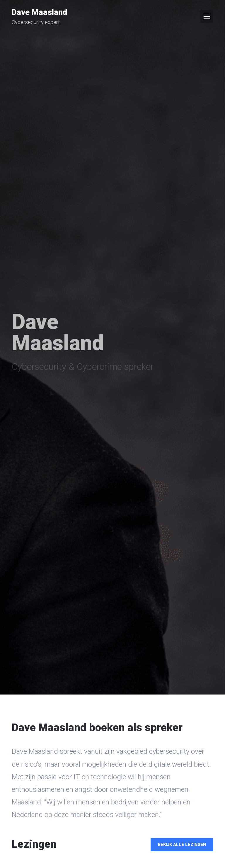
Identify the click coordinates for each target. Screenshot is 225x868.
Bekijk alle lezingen (182, 845)
